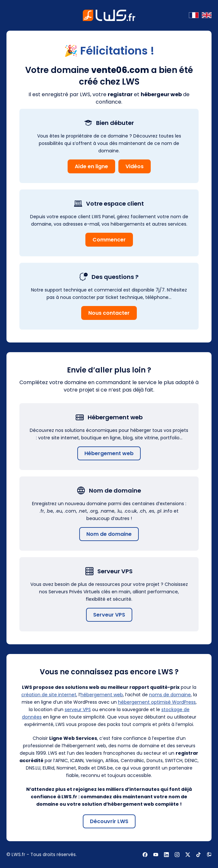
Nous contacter (109, 313)
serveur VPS (78, 710)
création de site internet (49, 695)
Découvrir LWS (109, 821)
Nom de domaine (109, 534)
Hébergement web (109, 453)
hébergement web (102, 695)
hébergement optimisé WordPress (157, 702)
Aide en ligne (91, 166)
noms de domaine (170, 695)
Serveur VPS (109, 615)
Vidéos (135, 166)
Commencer (109, 240)
